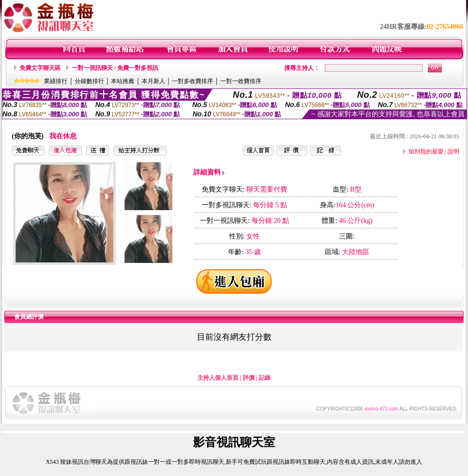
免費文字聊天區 (40, 68)
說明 (453, 151)
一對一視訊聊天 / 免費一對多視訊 (115, 68)
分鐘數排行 (89, 81)
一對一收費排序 (241, 81)
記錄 (265, 378)
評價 (249, 378)
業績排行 (56, 81)
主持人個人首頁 (218, 378)
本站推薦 (123, 81)
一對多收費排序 (192, 81)
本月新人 (153, 81)
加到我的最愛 (426, 151)
